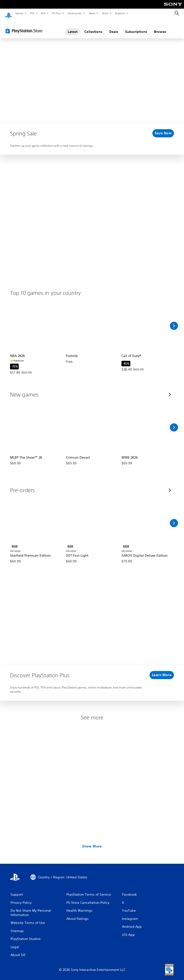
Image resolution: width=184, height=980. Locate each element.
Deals (114, 27)
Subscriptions (136, 27)
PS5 (32, 13)
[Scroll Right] (174, 321)
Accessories (75, 13)
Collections (93, 27)
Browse (160, 27)
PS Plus (57, 13)
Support (120, 13)
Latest (73, 27)
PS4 (43, 13)
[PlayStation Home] (8, 13)
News (92, 13)
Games (19, 13)
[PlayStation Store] (25, 26)
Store (105, 13)
